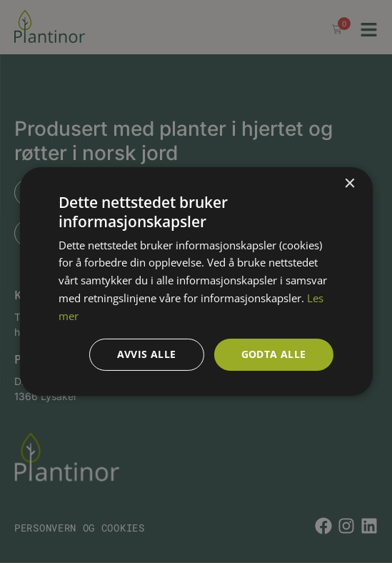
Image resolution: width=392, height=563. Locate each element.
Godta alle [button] (274, 354)
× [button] (350, 184)
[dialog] (196, 281)
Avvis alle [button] (147, 354)
